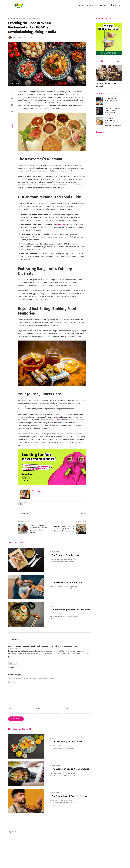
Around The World (14, 19)
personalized (55, 420)
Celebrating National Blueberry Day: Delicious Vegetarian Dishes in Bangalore (39, 529)
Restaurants (91, 6)
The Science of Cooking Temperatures (70, 769)
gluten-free (61, 224)
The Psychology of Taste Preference (70, 796)
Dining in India (24, 514)
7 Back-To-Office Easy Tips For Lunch (106, 85)
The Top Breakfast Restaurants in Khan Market (112, 101)
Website (67, 708)
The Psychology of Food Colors (67, 742)
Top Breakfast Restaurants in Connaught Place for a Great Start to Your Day (113, 122)
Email (38, 708)
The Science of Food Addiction (67, 582)
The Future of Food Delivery (65, 555)
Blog (52, 606)
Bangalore (25, 19)
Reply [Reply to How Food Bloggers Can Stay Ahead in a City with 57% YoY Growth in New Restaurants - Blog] (12, 668)
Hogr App (103, 6)
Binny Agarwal (18, 37)
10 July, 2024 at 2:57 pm (16, 648)
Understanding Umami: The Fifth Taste (71, 610)
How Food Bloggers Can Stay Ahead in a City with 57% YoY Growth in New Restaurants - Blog (43, 646)
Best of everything (35, 19)
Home (81, 6)
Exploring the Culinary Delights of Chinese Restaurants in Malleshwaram (112, 112)
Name (11, 708)
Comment (11, 682)
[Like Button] (20, 504)
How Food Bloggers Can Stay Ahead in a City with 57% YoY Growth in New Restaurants (64, 529)
